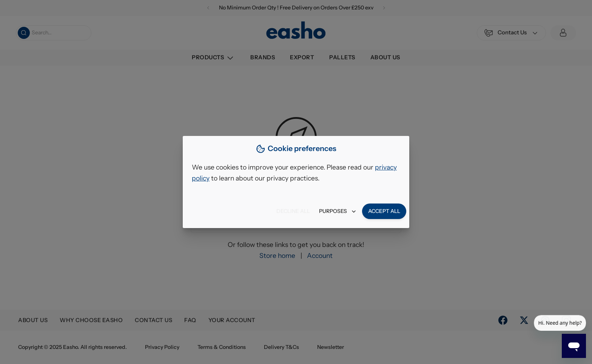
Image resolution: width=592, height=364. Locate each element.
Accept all (384, 211)
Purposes (338, 211)
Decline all (293, 211)
